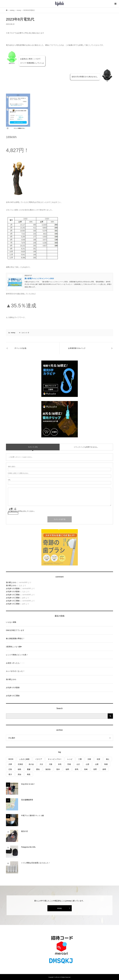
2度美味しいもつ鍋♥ (14, 647)
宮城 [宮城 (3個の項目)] (69, 764)
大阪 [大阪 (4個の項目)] (51, 764)
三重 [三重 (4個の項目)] (80, 759)
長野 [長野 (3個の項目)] (95, 769)
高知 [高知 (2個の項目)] (19, 774)
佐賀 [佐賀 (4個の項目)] (98, 759)
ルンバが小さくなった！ (15, 671)
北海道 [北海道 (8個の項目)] (20, 764)
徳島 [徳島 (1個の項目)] (19, 769)
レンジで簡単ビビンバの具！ (17, 655)
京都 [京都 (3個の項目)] (89, 759)
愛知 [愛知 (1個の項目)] (38, 769)
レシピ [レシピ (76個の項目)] (70, 759)
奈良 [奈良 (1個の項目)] (60, 764)
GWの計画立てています (15, 630)
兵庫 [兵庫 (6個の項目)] (10, 764)
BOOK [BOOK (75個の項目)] (11, 759)
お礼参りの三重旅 (13, 595)
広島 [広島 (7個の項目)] (10, 769)
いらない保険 (11, 622)
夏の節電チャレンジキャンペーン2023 (39, 278)
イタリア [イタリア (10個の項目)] (39, 759)
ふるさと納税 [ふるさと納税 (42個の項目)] (24, 759)
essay (59, 908)
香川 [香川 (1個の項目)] (10, 774)
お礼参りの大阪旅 (13, 588)
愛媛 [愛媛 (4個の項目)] (29, 769)
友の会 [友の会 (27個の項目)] (31, 764)
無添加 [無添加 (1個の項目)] (48, 769)
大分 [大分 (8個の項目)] (41, 764)
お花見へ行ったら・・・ (15, 663)
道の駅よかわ (11, 582)
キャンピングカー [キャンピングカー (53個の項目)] (55, 759)
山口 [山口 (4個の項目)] (78, 764)
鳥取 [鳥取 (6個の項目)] (29, 774)
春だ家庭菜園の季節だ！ (15, 639)
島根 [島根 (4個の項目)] (106, 764)
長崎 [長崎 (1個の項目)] (86, 769)
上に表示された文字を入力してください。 (22, 511)
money (13, 333)
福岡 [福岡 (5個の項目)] (67, 769)
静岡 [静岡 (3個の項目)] (104, 769)
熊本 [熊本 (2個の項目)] (58, 769)
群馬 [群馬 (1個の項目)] (77, 769)
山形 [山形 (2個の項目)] (88, 764)
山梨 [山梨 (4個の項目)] (97, 764)
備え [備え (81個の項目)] (108, 759)
